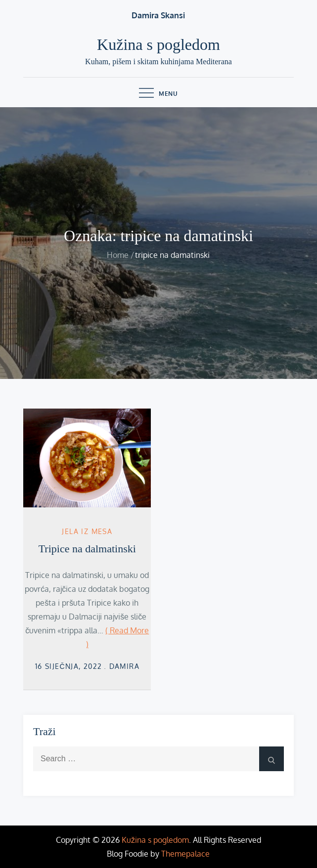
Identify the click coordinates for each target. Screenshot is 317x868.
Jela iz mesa (87, 531)
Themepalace (185, 854)
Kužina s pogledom (158, 44)
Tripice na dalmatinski (87, 549)
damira (124, 666)
